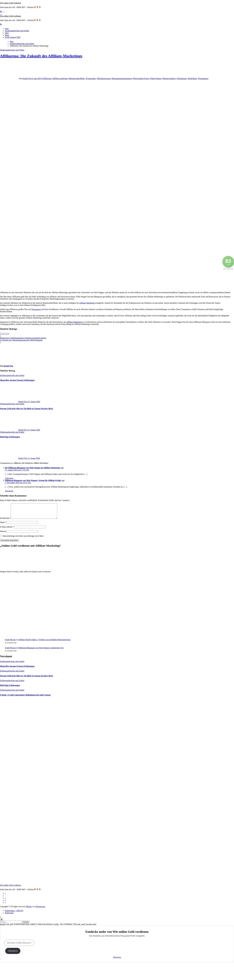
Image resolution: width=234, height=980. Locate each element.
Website (3, 534)
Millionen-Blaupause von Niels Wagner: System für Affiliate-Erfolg (33, 480)
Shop (7, 35)
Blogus (29, 909)
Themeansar (40, 909)
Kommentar (5, 521)
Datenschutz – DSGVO (14, 914)
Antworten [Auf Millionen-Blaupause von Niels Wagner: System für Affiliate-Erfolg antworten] (9, 491)
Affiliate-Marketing (87, 303)
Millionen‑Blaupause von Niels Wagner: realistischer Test (41, 651)
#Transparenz (203, 78)
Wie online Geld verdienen (10, 3)
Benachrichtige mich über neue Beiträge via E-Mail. (23, 539)
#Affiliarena (46, 78)
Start (7, 29)
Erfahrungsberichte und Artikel (17, 31)
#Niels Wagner (156, 78)
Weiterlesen (117, 960)
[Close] (2, 922)
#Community (91, 78)
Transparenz (36, 309)
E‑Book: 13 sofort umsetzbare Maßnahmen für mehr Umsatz (25, 698)
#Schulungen (182, 78)
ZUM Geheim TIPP (13, 37)
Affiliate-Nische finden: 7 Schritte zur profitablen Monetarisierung (44, 643)
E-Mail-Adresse (7, 530)
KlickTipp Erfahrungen (10, 437)
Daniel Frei (27, 78)
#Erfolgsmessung (104, 78)
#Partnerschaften (169, 78)
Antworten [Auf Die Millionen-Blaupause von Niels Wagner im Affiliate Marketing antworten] (9, 478)
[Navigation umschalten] (1, 14)
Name (3, 525)
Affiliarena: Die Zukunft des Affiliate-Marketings (41, 56)
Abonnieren (13, 954)
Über (7, 33)
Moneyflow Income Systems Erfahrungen (17, 380)
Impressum (9, 916)
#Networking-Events (141, 78)
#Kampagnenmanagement (122, 78)
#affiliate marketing (60, 78)
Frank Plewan (10, 643)
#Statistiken (192, 78)
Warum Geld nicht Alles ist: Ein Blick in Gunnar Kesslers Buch (26, 409)
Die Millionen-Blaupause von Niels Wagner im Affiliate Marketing (32, 468)
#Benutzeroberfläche (77, 78)
